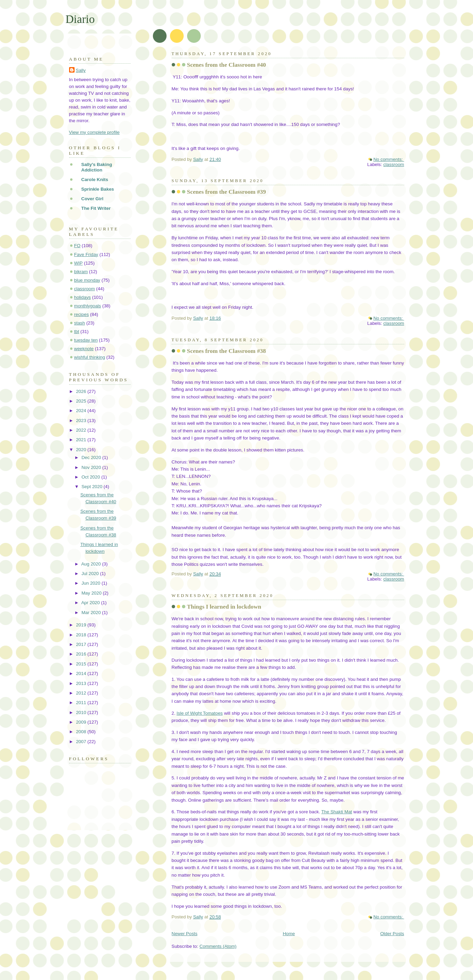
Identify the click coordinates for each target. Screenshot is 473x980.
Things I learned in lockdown (224, 607)
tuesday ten (86, 340)
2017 (82, 644)
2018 (82, 635)
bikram (81, 272)
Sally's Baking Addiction (97, 167)
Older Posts (392, 934)
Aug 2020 (91, 564)
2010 (82, 712)
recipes (82, 314)
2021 (82, 440)
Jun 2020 (91, 583)
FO (77, 246)
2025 (82, 401)
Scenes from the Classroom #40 (227, 65)
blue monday (87, 280)
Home (289, 934)
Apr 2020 (91, 603)
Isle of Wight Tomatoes (200, 713)
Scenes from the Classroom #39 (227, 192)
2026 (82, 391)
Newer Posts (185, 934)
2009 (82, 722)
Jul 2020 (91, 574)
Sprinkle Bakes (98, 189)
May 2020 (92, 593)
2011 (82, 703)
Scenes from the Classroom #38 (227, 351)
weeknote (84, 349)
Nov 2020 (92, 467)
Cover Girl (93, 199)
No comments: (389, 159)
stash (80, 323)
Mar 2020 (92, 613)
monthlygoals (88, 306)
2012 (82, 693)
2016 (82, 654)
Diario (80, 19)
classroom (394, 164)
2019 (82, 625)
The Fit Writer (96, 208)
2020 (82, 450)
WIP (78, 263)
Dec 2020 (92, 457)
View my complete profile (94, 132)
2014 (82, 673)
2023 (82, 421)
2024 (82, 411)
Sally (81, 70)
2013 (82, 683)
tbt (77, 332)
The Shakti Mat (337, 812)
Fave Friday (86, 254)
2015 (82, 664)
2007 (82, 742)
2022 (82, 430)
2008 (82, 732)
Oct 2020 (91, 477)
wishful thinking (90, 357)
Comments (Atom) (218, 946)
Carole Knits (95, 180)
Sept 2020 (93, 487)
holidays (83, 297)
